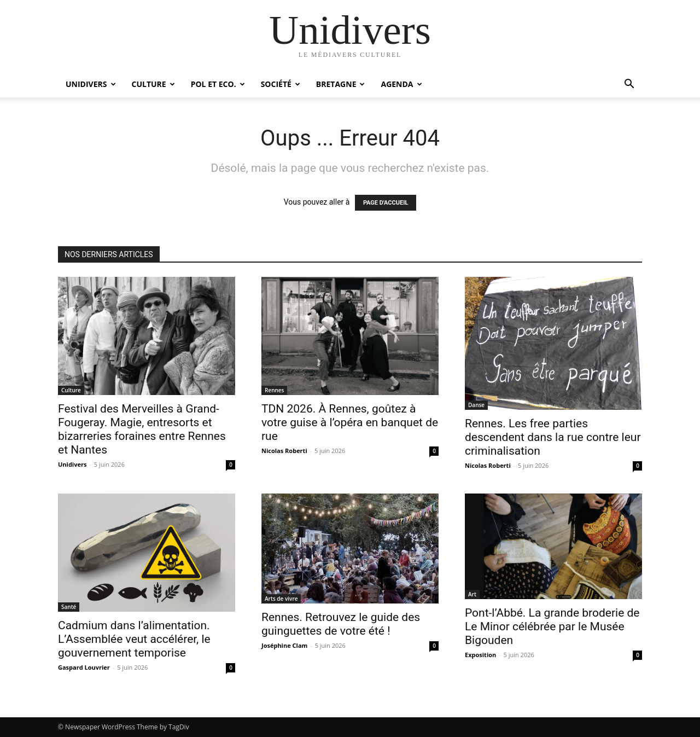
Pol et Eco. (218, 84)
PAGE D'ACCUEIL (386, 203)
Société (281, 84)
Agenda (401, 84)
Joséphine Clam (284, 645)
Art (472, 594)
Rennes (274, 390)
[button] (629, 85)
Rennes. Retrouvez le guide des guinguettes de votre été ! (341, 624)
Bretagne (341, 84)
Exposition (480, 655)
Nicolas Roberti (284, 451)
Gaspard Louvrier (84, 667)
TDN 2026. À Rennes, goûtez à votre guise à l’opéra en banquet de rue (350, 422)
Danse (476, 405)
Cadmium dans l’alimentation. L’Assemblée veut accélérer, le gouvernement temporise (134, 639)
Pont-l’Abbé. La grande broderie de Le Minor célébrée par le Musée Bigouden (552, 626)
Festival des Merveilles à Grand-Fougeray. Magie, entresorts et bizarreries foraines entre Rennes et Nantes (142, 429)
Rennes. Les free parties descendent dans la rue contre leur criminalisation (553, 437)
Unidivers (91, 84)
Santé (69, 607)
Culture (153, 84)
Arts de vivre (281, 599)
